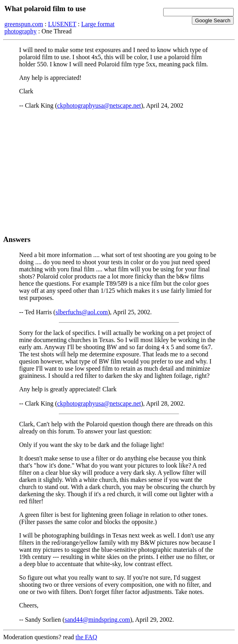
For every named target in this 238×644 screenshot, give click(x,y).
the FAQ (86, 637)
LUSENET (62, 24)
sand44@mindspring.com (97, 620)
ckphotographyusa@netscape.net (99, 105)
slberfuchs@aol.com (82, 312)
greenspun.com (24, 24)
